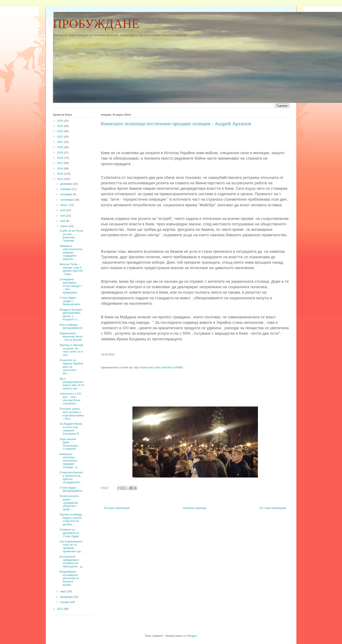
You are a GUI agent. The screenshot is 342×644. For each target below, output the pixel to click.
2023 (61, 131)
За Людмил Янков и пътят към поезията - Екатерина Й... (71, 429)
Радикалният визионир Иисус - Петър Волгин (71, 337)
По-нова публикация (117, 508)
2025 (61, 121)
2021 (61, 142)
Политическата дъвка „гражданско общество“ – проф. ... (69, 503)
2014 (61, 179)
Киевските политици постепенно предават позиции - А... (70, 461)
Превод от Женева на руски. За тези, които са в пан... (71, 350)
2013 (61, 609)
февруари (67, 597)
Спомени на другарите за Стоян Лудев (69, 533)
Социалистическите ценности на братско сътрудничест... (71, 477)
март (64, 591)
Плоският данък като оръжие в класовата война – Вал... (72, 414)
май (63, 221)
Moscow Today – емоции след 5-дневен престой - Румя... (71, 269)
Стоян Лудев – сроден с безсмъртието (70, 301)
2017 (61, 163)
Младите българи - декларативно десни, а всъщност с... (72, 315)
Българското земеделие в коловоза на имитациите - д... (72, 561)
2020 (61, 147)
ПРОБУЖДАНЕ (96, 24)
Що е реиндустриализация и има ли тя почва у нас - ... (72, 383)
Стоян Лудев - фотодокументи (71, 489)
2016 (61, 168)
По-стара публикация (273, 508)
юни (63, 216)
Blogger (192, 636)
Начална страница (195, 508)
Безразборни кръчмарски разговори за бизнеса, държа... (69, 578)
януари (65, 602)
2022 (61, 137)
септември (67, 200)
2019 (61, 153)
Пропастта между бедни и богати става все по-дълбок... (71, 519)
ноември (66, 189)
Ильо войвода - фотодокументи (71, 326)
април (64, 226)
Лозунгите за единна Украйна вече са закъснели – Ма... (71, 367)
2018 (61, 158)
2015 (61, 174)
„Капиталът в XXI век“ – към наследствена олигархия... (70, 399)
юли (63, 210)
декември (67, 184)
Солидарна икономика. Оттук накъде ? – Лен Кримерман (71, 286)
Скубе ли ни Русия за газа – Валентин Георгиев (71, 236)
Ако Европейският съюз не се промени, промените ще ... (72, 546)
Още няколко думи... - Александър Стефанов (69, 444)
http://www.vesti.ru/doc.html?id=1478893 (159, 367)
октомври (67, 194)
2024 (61, 126)
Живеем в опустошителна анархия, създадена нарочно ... (71, 252)
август (65, 205)
